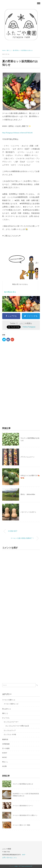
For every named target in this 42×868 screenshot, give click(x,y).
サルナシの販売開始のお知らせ (23, 784)
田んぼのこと (7, 709)
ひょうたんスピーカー (11, 722)
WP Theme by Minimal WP (26, 866)
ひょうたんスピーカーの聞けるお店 (17, 726)
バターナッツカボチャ (28, 512)
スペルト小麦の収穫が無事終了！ (22, 538)
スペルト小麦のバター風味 (21, 825)
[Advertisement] (19, 371)
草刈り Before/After (28, 494)
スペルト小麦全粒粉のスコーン (23, 806)
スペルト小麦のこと (9, 700)
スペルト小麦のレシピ (11, 704)
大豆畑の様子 (13, 531)
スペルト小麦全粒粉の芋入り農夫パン (25, 815)
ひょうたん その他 (10, 734)
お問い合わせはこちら (10, 858)
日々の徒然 (6, 748)
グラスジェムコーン (28, 457)
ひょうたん (6, 718)
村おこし (5, 762)
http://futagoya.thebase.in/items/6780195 (17, 133)
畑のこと (5, 713)
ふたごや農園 (14, 866)
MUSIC (5, 757)
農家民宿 (5, 739)
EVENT (5, 753)
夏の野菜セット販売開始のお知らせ (23, 50)
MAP (24, 855)
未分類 (4, 766)
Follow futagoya (29, 327)
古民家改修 (6, 744)
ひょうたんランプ (10, 730)
